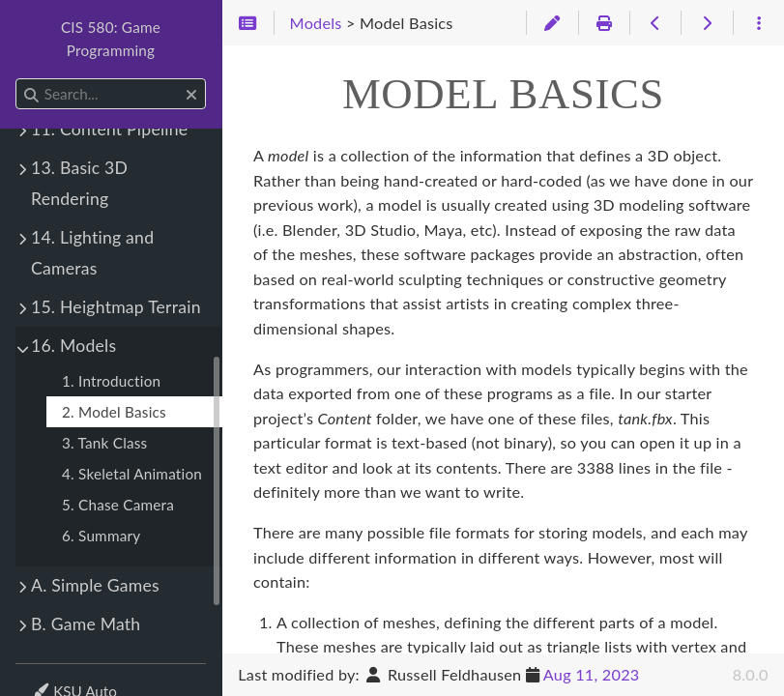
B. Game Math (86, 624)
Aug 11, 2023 (592, 674)
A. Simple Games (95, 585)
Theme (54, 679)
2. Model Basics (114, 412)
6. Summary (101, 536)
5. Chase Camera (118, 505)
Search (17, 79)
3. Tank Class (104, 443)
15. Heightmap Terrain (116, 307)
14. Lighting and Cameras (92, 253)
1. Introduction (111, 381)
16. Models (73, 346)
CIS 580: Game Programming (111, 39)
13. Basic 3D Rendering (79, 183)
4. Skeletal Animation (132, 474)
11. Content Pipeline (109, 129)
